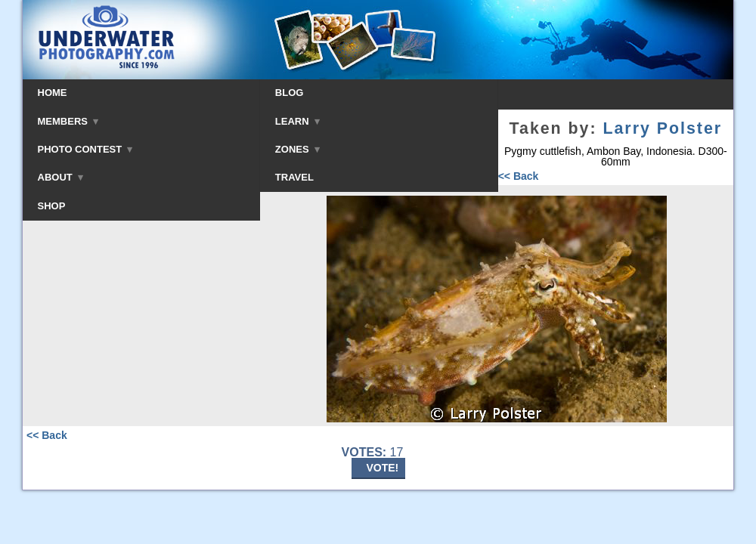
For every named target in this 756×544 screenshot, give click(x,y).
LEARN (297, 121)
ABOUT (60, 177)
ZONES (297, 149)
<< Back (519, 176)
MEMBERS (68, 121)
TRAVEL (294, 177)
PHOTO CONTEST (85, 149)
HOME (53, 93)
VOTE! (383, 468)
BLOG (290, 93)
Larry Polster (662, 128)
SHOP (52, 206)
